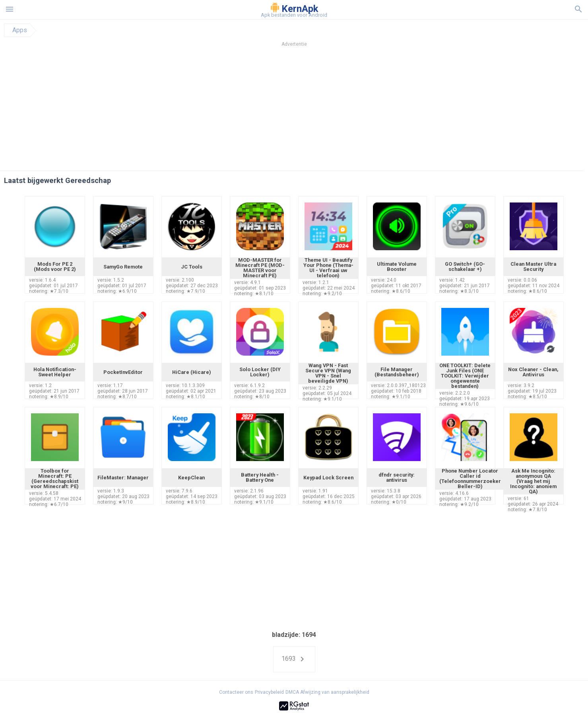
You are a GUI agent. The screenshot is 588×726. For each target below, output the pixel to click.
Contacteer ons (236, 692)
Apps (20, 30)
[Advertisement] (342, 111)
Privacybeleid (269, 692)
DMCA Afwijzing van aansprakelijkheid (327, 692)
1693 (294, 659)
